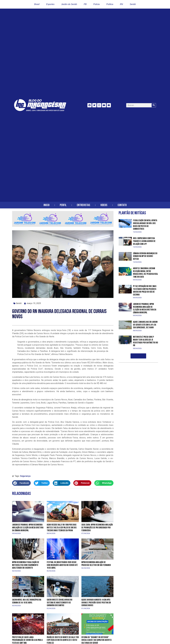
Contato (122, 205)
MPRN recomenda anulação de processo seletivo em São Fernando (96, 564)
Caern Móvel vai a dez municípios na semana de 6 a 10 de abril (27, 601)
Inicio (47, 205)
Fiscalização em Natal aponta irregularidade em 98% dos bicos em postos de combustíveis (145, 225)
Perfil (63, 205)
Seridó (133, 4)
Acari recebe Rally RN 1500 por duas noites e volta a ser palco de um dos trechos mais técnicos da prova (62, 528)
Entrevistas (84, 205)
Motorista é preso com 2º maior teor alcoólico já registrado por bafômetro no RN (146, 341)
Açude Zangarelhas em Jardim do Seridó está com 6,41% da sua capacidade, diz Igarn (145, 325)
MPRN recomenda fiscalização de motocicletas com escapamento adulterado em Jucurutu (26, 565)
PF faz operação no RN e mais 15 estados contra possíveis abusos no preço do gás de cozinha (145, 290)
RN (121, 4)
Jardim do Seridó (69, 4)
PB (85, 4)
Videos (104, 205)
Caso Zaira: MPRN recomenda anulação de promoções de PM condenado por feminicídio (97, 528)
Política (110, 4)
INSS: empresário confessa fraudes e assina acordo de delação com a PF (144, 241)
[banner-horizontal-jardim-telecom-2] (63, 226)
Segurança (25, 476)
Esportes (50, 4)
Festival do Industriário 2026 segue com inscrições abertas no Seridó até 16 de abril (62, 565)
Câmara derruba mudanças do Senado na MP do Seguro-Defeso (145, 256)
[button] (21, 483)
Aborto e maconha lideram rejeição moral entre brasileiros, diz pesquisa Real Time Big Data (146, 273)
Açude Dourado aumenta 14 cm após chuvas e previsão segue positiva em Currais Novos (96, 603)
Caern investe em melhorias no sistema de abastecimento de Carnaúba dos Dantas (60, 603)
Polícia (96, 4)
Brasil (37, 4)
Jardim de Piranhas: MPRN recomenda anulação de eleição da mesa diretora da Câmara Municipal (28, 528)
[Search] (154, 105)
